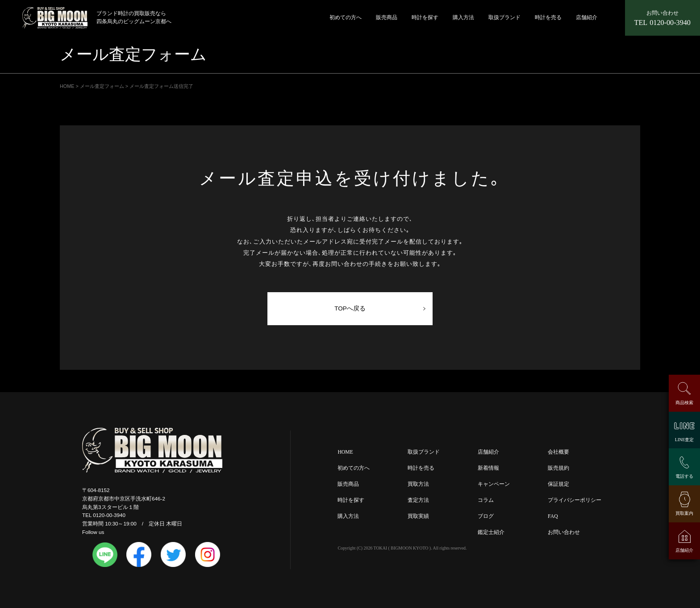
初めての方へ (346, 18)
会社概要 (558, 453)
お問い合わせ (564, 533)
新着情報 (488, 469)
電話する (684, 476)
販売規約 (558, 469)
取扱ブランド (504, 18)
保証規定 (558, 485)
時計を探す (425, 18)
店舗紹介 (587, 18)
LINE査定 (684, 440)
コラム (486, 501)
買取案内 (684, 513)
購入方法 (463, 18)
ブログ (486, 517)
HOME (345, 453)
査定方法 (418, 501)
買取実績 (418, 517)
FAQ (553, 517)
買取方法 (418, 485)
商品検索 (684, 403)
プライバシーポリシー (575, 501)
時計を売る (548, 18)
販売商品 (387, 18)
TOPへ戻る (350, 308)
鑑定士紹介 (491, 533)
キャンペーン (494, 485)
